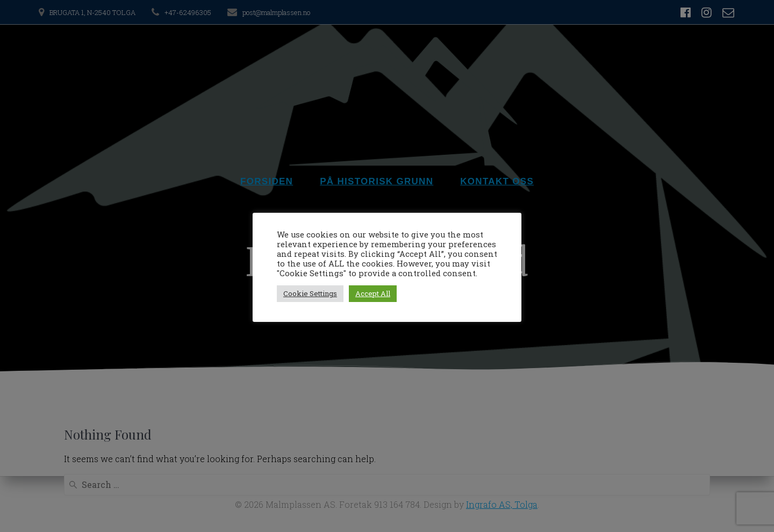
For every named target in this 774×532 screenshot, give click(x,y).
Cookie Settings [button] (310, 293)
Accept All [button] (373, 293)
